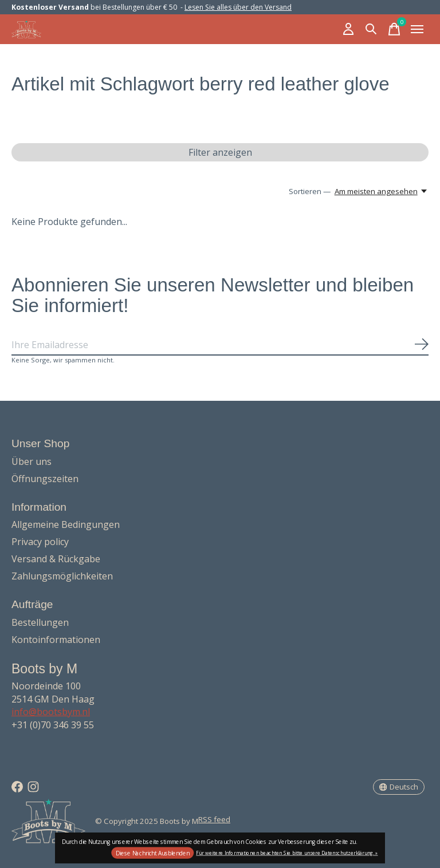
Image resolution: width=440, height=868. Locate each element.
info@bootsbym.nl (51, 712)
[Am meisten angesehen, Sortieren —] (382, 191)
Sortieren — (310, 191)
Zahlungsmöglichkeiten (62, 576)
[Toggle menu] (417, 29)
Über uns (32, 461)
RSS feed (214, 819)
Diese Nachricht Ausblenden (153, 853)
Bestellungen (40, 622)
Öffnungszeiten (45, 479)
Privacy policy (40, 542)
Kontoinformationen (56, 640)
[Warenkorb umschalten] (394, 29)
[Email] (220, 345)
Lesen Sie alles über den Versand (238, 7)
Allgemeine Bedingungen (66, 524)
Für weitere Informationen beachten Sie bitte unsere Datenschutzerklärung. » (287, 852)
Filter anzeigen (220, 152)
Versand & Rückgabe (56, 559)
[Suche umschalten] (371, 29)
